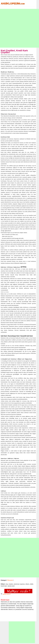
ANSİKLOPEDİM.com (13, 3)
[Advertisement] (19, 28)
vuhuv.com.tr (6, 594)
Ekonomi (10, 580)
